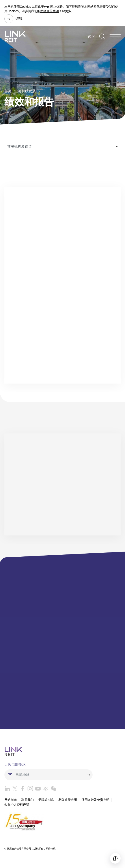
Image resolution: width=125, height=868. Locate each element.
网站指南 (11, 800)
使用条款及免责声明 (95, 800)
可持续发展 (27, 91)
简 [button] (90, 36)
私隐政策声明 (50, 11)
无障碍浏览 (46, 800)
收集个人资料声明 (17, 805)
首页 (8, 91)
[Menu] (115, 36)
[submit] (88, 775)
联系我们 (28, 800)
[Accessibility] (115, 858)
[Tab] (62, 147)
